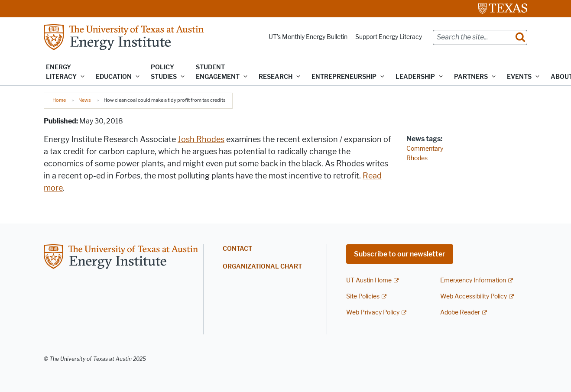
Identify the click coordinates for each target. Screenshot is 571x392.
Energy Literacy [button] (61, 72)
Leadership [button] (415, 77)
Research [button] (276, 77)
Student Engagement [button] (218, 72)
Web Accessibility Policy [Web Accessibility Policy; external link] (474, 296)
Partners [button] (471, 77)
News (85, 100)
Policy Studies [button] (164, 72)
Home (59, 100)
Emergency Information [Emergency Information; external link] (473, 280)
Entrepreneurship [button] (344, 77)
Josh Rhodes (201, 139)
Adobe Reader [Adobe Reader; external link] (460, 313)
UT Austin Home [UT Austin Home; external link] (369, 280)
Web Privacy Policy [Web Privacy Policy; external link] (373, 313)
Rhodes (417, 158)
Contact (237, 249)
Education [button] (114, 77)
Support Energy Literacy (389, 37)
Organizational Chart (262, 267)
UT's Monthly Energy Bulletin (308, 37)
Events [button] (519, 77)
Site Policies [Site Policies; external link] (363, 296)
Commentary (425, 149)
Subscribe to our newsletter (400, 254)
